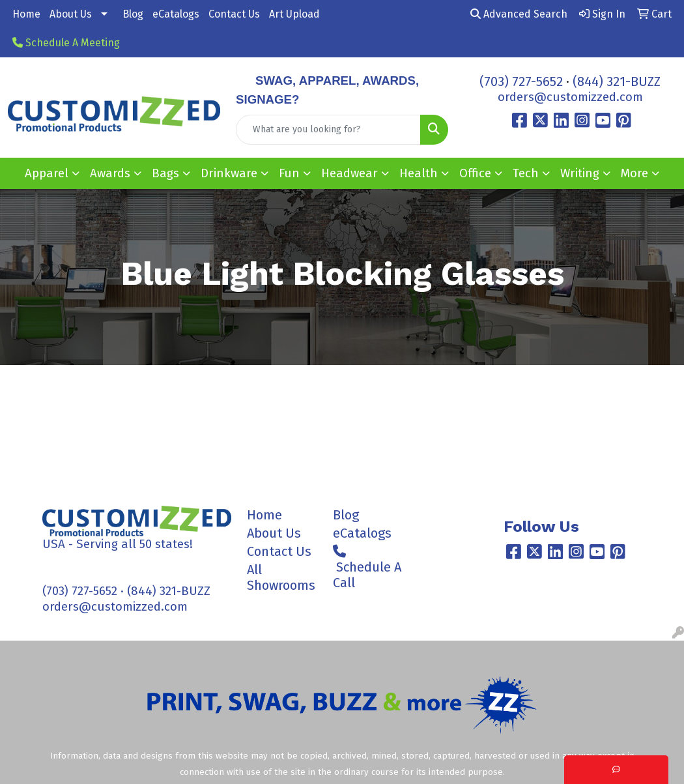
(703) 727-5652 (521, 81)
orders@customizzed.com (570, 97)
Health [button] (419, 173)
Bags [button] (165, 173)
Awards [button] (110, 173)
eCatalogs (176, 14)
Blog (133, 14)
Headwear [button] (349, 173)
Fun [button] (289, 173)
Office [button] (475, 173)
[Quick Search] (328, 130)
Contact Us (234, 14)
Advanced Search (519, 14)
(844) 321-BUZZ (617, 81)
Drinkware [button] (229, 173)
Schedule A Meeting (66, 43)
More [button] (634, 173)
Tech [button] (526, 173)
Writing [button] (580, 173)
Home (26, 14)
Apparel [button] (47, 173)
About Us (71, 14)
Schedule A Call (367, 568)
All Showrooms (281, 577)
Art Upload (294, 14)
